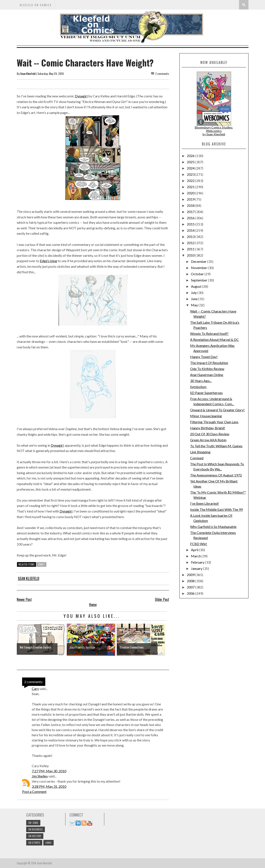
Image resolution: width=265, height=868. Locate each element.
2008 (191, 581)
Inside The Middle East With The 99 (216, 509)
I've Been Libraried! (204, 503)
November (199, 268)
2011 (191, 249)
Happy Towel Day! (204, 357)
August (197, 286)
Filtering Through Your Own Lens (214, 422)
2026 (191, 156)
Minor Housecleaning (206, 416)
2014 (191, 230)
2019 (191, 199)
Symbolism (198, 387)
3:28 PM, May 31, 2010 (49, 786)
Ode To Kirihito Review (207, 369)
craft (41, 564)
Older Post (162, 599)
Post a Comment (34, 792)
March (196, 556)
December (199, 261)
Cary (35, 689)
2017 (191, 212)
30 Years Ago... (201, 381)
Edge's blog (48, 261)
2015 (191, 224)
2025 (191, 162)
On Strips (34, 843)
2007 (191, 587)
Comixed (197, 458)
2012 (191, 243)
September (199, 280)
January (197, 568)
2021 (191, 187)
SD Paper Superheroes (206, 393)
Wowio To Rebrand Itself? (209, 333)
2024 (191, 168)
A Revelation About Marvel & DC (214, 339)
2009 (191, 575)
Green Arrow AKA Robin (208, 440)
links (48, 843)
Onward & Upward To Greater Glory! (217, 410)
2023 (191, 174)
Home (93, 605)
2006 (191, 593)
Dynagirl (81, 96)
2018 (191, 205)
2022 (191, 181)
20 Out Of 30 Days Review (210, 434)
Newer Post (24, 599)
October (198, 274)
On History (35, 836)
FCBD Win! (199, 544)
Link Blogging (200, 452)
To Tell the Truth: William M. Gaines (216, 446)
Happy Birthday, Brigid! (208, 428)
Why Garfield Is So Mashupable (213, 527)
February (198, 562)
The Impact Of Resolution (209, 363)
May (195, 305)
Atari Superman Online (207, 375)
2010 (191, 255)
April (195, 550)
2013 (191, 237)
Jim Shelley (40, 776)
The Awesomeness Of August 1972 (216, 475)
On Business (36, 829)
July (194, 293)
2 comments (162, 73)
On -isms (33, 823)
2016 (191, 218)
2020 (191, 193)
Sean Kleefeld (28, 73)
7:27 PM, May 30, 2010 (49, 771)
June (195, 299)
